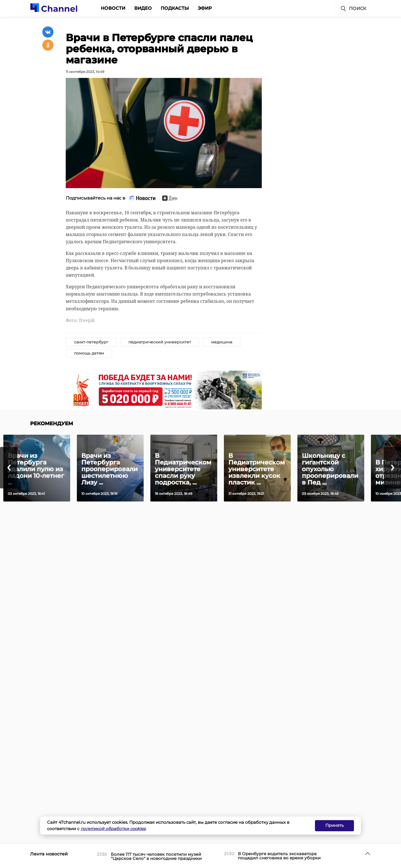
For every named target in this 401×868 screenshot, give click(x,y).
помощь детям (89, 353)
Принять (334, 825)
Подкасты (175, 8)
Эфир (205, 8)
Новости (113, 8)
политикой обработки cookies (113, 829)
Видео (143, 8)
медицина (222, 342)
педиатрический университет (160, 342)
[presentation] (9, 468)
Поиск (353, 9)
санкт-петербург (91, 342)
